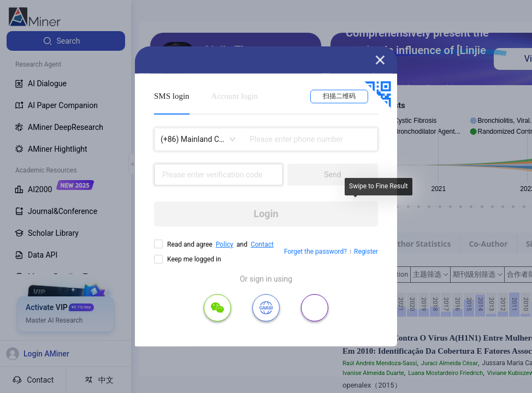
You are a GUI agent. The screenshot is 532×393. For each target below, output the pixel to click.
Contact (262, 245)
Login (266, 214)
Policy (224, 245)
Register (366, 252)
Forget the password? (315, 252)
